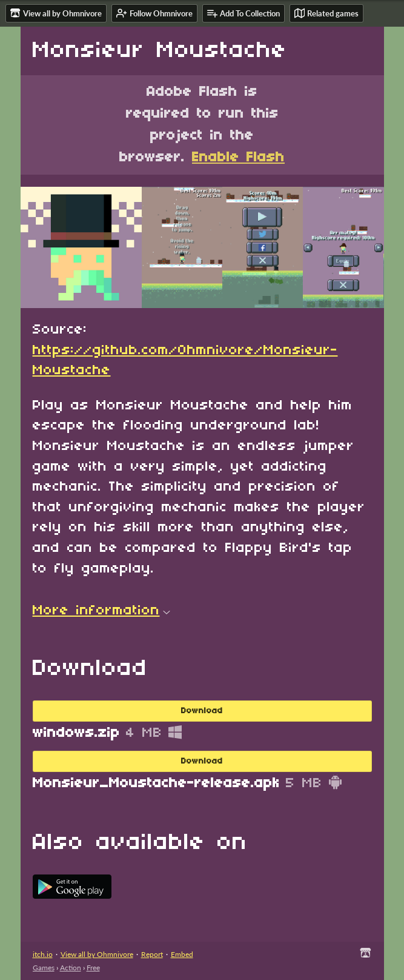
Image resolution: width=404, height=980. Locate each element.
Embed (182, 954)
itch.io (43, 954)
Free (93, 968)
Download (202, 711)
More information (101, 611)
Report (152, 954)
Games (44, 968)
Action (71, 968)
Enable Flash (238, 158)
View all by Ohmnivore (97, 954)
